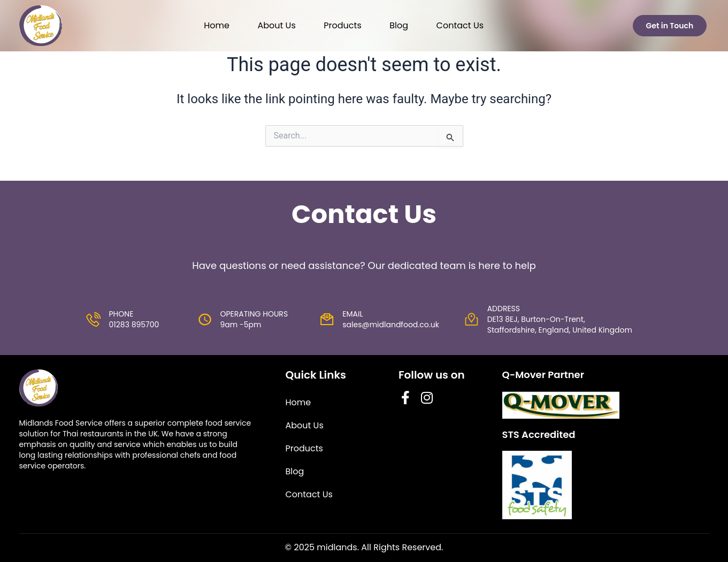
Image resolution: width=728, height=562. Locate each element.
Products (342, 25)
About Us (276, 25)
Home (217, 25)
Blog (399, 25)
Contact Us (460, 25)
